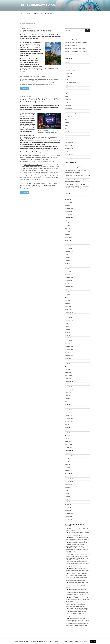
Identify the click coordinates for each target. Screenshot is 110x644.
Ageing (66, 65)
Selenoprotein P (69, 143)
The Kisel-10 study (38, 14)
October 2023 (68, 283)
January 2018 (68, 476)
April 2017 (67, 502)
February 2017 (68, 508)
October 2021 (68, 352)
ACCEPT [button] (93, 641)
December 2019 (69, 416)
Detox (66, 91)
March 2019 (68, 442)
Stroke (66, 151)
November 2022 (69, 315)
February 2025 (68, 237)
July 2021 (67, 361)
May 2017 (67, 499)
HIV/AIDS (67, 102)
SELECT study (28, 172)
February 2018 (68, 473)
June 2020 (67, 398)
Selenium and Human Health (72, 46)
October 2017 (68, 485)
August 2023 (68, 289)
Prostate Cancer (69, 134)
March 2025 (68, 234)
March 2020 (68, 407)
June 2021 (67, 364)
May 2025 (67, 229)
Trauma (67, 157)
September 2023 (69, 286)
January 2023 (68, 309)
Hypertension (68, 105)
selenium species (46, 185)
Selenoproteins (68, 145)
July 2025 (67, 223)
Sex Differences (69, 148)
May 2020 (67, 401)
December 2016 (69, 513)
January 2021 (68, 378)
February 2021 (68, 375)
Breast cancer (68, 74)
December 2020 (69, 381)
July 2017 (67, 493)
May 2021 (67, 367)
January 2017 (68, 511)
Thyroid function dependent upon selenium (75, 166)
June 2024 (67, 260)
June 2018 (67, 462)
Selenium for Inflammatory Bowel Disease (75, 48)
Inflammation (68, 111)
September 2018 (69, 456)
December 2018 (69, 447)
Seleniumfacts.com (38, 5)
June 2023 (67, 295)
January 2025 (68, 240)
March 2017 (68, 505)
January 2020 (68, 413)
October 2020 (68, 387)
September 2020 (69, 390)
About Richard (49, 14)
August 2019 (68, 427)
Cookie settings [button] (84, 641)
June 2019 (67, 433)
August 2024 (68, 255)
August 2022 (68, 324)
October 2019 (68, 421)
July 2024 (67, 257)
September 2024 (69, 252)
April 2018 (67, 467)
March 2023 (68, 303)
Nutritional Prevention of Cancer (33, 165)
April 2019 (67, 439)
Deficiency (67, 88)
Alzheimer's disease (70, 68)
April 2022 (67, 335)
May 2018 (67, 465)
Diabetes (67, 94)
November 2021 (69, 349)
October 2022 (68, 318)
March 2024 (68, 269)
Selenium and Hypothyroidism (72, 168)
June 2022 (67, 329)
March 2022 (68, 338)
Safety (66, 137)
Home (22, 14)
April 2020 (67, 404)
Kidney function (69, 117)
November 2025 (69, 211)
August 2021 (68, 358)
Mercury (67, 122)
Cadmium (67, 76)
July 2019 (67, 430)
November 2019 (69, 418)
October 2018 (68, 453)
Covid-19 (67, 85)
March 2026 (68, 200)
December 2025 (69, 208)
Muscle (67, 128)
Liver (66, 120)
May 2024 (67, 263)
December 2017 (69, 479)
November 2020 (69, 384)
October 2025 (68, 214)
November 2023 (69, 280)
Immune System (69, 108)
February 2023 (68, 306)
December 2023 (69, 278)
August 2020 (68, 393)
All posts (28, 14)
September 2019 (69, 424)
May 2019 (67, 436)
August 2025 (68, 220)
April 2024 (67, 266)
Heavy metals (68, 99)
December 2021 (69, 347)
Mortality (67, 125)
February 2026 (68, 203)
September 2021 (69, 355)
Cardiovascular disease (70, 82)
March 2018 (68, 470)
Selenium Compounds (70, 140)
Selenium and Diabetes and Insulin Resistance (76, 43)
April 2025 (67, 232)
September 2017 (69, 488)
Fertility (67, 97)
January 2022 (68, 344)
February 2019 (68, 444)
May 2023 (67, 298)
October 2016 (68, 519)
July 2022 (67, 326)
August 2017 (68, 490)
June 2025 (67, 226)
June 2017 (67, 496)
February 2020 (68, 410)
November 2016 (69, 516)
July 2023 (67, 292)
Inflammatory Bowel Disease (72, 114)
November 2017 (69, 482)
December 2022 (69, 312)
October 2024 (68, 249)
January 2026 (68, 206)
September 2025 (69, 217)
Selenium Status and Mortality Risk (36, 31)
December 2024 (69, 243)
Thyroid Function (69, 154)
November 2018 (69, 450)
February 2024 (68, 272)
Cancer (67, 79)
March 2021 (68, 372)
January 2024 (68, 275)
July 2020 (67, 395)
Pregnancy (67, 131)
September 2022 (69, 321)
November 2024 (69, 246)
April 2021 (67, 370)
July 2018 (67, 459)
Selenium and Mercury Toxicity (72, 40)
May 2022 (67, 332)
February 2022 (68, 341)
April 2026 (67, 197)
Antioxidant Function (70, 71)
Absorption (67, 62)
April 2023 (67, 301)
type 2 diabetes (53, 79)
